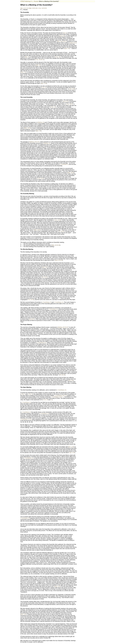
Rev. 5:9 (45, 267)
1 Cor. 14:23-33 (42, 8)
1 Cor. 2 (30, 394)
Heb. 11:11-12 (24, 8)
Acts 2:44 (66, 101)
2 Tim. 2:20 (72, 89)
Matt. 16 (38, 65)
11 (51, 400)
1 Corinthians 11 (59, 302)
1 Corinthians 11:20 (26, 419)
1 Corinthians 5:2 (42, 343)
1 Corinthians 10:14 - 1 (58, 397)
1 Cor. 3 (44, 87)
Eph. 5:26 (72, 453)
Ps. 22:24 (62, 375)
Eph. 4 (27, 57)
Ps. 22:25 (31, 300)
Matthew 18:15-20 (34, 142)
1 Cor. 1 (23, 394)
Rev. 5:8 (71, 380)
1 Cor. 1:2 (53, 107)
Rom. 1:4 (23, 72)
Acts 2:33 (62, 36)
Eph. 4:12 (23, 614)
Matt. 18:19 (71, 173)
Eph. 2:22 (44, 83)
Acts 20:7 (32, 319)
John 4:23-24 (59, 260)
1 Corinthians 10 (47, 302)
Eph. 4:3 (39, 131)
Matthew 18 (41, 122)
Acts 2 (65, 33)
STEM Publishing (25, 1)
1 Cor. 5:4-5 (40, 178)
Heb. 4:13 (57, 586)
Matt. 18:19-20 (56, 245)
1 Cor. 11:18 (57, 220)
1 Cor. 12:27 (69, 104)
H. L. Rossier (34, 1)
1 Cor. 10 (45, 400)
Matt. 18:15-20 (33, 8)
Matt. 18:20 (27, 128)
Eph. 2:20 (71, 447)
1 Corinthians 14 (62, 390)
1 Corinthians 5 (64, 164)
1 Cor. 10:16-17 (39, 60)
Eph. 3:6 (60, 41)
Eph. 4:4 (67, 48)
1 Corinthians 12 (26, 402)
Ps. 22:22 (62, 231)
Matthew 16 (47, 143)
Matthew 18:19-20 (63, 327)
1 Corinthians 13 (44, 414)
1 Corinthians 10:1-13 (61, 395)
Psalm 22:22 (73, 43)
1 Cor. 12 (57, 57)
